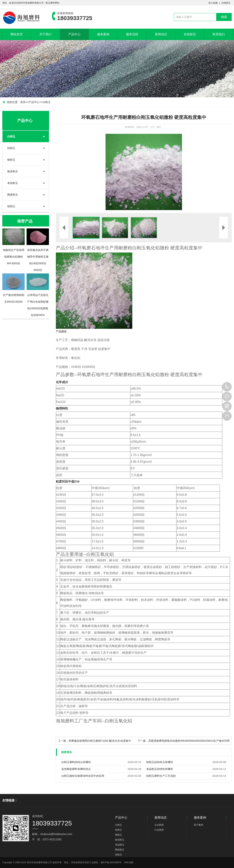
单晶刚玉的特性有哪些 (160, 769)
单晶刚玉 (13, 183)
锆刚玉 (11, 206)
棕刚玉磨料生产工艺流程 (161, 776)
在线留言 (226, 3)
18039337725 (227, 387)
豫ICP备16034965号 (111, 862)
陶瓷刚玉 (13, 195)
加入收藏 (213, 3)
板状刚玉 (13, 171)
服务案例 (103, 34)
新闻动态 (161, 34)
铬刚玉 (11, 160)
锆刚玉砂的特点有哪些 (160, 762)
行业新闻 (159, 830)
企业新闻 (159, 825)
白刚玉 (47, 102)
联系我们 (219, 34)
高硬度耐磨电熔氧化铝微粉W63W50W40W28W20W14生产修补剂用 (189, 741)
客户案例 (198, 825)
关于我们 (45, 34)
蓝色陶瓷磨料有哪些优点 (76, 769)
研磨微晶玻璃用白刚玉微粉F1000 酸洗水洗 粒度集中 (100, 741)
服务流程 (132, 34)
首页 (23, 102)
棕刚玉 (11, 148)
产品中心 (74, 34)
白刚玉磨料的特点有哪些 (76, 762)
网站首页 (17, 34)
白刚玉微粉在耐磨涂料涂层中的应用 (83, 776)
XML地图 (129, 862)
